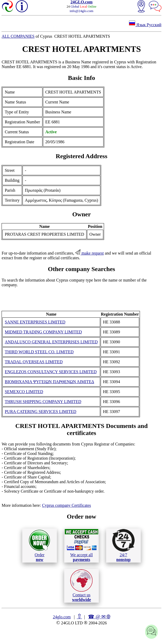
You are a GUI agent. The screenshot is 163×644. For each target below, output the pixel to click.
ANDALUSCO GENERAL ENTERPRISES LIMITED (51, 342)
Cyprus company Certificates (66, 505)
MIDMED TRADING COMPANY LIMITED (43, 332)
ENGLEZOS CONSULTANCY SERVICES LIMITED (51, 372)
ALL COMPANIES (18, 36)
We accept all (81, 545)
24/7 (123, 545)
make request (89, 253)
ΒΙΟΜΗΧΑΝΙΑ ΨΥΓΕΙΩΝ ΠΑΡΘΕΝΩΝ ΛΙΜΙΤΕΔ (49, 382)
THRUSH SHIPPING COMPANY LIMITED (43, 402)
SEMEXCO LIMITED (24, 392)
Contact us (81, 586)
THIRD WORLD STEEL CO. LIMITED (39, 352)
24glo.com (62, 617)
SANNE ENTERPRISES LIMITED (35, 322)
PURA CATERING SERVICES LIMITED (40, 412)
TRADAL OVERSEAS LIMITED (34, 362)
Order (39, 545)
